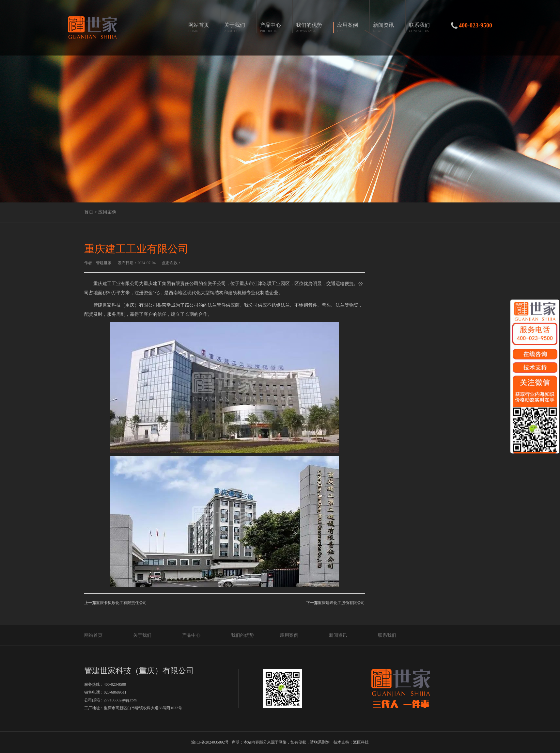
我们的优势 (242, 635)
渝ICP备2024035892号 (210, 742)
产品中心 (191, 635)
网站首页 (93, 635)
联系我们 (387, 635)
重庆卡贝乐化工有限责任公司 (116, 603)
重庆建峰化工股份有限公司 (335, 603)
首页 (89, 212)
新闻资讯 (338, 635)
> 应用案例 (105, 212)
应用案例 (289, 635)
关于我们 (142, 635)
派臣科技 (361, 742)
